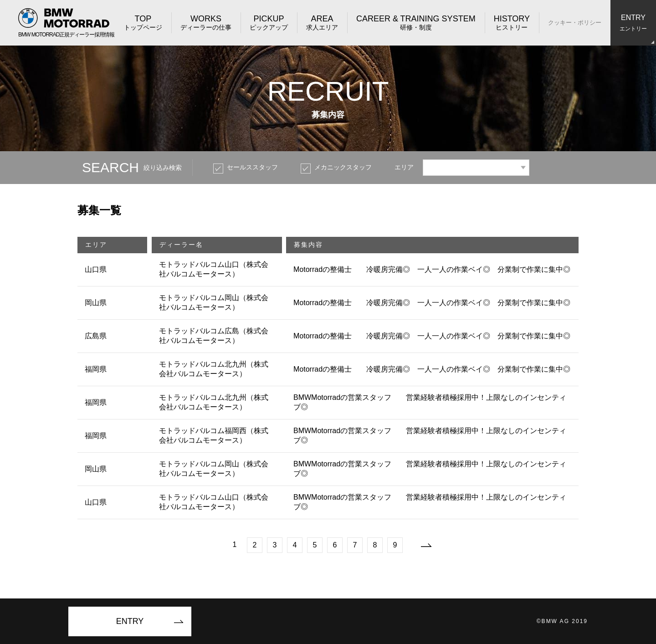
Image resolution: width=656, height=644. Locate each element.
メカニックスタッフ (343, 167)
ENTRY (130, 621)
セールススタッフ (252, 167)
